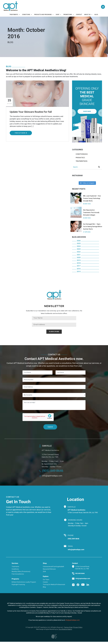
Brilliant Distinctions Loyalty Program (24, 582)
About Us (88, 15)
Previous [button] (100, 113)
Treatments (15, 15)
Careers (45, 582)
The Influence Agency (65, 629)
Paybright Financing (18, 585)
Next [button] (74, 113)
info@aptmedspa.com (51, 476)
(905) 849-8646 (51, 471)
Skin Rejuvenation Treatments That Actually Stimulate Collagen (91, 213)
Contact (79, 14)
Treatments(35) (82, 161)
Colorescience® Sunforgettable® (53, 567)
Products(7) (80, 158)
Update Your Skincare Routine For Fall (31, 112)
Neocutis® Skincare (49, 569)
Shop (58, 15)
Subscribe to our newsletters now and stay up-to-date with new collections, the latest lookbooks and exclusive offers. (54, 312)
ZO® (44, 572)
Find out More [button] (21, 133)
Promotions (69, 15)
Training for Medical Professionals (54, 585)
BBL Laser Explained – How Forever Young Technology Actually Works (92, 198)
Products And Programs (44, 15)
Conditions (27, 15)
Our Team (46, 580)
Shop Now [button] (87, 111)
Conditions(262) (82, 154)
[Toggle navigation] (103, 7)
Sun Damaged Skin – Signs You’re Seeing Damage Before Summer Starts (93, 227)
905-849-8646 (80, 573)
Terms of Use (68, 627)
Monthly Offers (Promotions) (21, 572)
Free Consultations (18, 574)
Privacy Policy (78, 627)
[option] (87, 111)
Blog (96, 14)
